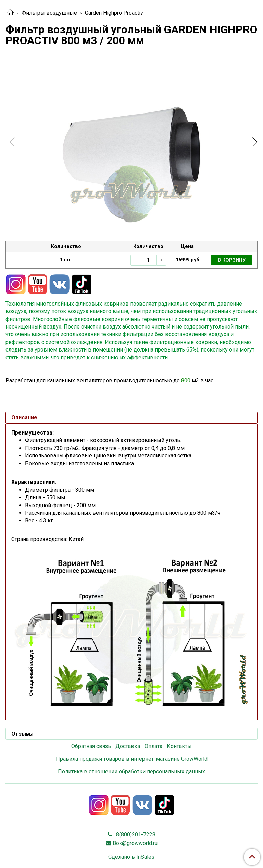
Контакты (179, 746)
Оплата (153, 746)
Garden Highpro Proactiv (114, 13)
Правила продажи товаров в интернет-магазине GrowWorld (132, 759)
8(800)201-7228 (135, 835)
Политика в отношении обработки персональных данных (131, 771)
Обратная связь (91, 746)
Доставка (128, 746)
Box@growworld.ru (135, 843)
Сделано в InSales (131, 857)
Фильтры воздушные (49, 13)
